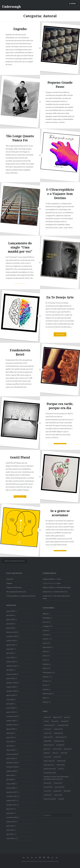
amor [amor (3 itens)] (67, 717)
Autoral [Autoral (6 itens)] (55, 721)
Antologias (46, 618)
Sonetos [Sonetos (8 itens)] (58, 795)
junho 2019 (10, 737)
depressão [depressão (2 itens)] (48, 737)
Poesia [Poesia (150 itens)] (48, 787)
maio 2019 (10, 742)
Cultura (45, 639)
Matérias (46, 664)
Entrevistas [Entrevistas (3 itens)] (49, 745)
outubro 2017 (11, 800)
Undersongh (11, 7)
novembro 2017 (12, 796)
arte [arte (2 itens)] (46, 721)
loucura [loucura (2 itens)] (57, 757)
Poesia (45, 681)
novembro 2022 (12, 636)
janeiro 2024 (11, 619)
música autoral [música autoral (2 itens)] (50, 769)
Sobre (59, 579)
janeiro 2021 (11, 678)
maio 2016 (10, 830)
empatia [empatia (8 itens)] (47, 741)
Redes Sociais (47, 694)
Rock (44, 698)
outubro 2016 (11, 822)
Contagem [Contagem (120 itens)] (63, 725)
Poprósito (10, 579)
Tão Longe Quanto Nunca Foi (16, 592)
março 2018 (10, 784)
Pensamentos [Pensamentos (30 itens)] (50, 773)
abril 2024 (10, 615)
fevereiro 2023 (11, 632)
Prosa (45, 685)
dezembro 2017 (12, 792)
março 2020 (10, 708)
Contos (45, 630)
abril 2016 (10, 834)
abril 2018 (10, 779)
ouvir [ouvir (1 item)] (61, 769)
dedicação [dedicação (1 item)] (58, 733)
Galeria (45, 651)
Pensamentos (47, 672)
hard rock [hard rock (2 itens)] (57, 749)
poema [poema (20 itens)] (47, 783)
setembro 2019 (12, 725)
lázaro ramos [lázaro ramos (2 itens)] (49, 761)
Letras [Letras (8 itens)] (64, 753)
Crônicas (46, 635)
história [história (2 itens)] (68, 749)
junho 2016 (10, 826)
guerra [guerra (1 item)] (47, 749)
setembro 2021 (12, 666)
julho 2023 (10, 624)
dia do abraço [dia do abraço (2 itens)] (61, 737)
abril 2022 (10, 653)
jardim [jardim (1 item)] (47, 753)
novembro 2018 (12, 767)
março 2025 (10, 611)
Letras (45, 656)
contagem (46, 626)
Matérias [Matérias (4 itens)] (61, 761)
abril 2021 (10, 670)
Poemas (45, 677)
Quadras (46, 689)
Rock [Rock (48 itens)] (67, 791)
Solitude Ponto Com (61, 592)
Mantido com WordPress (29, 861)
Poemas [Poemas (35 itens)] (58, 783)
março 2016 (10, 838)
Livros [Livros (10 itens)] (47, 757)
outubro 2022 (11, 641)
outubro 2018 (11, 771)
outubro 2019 (11, 721)
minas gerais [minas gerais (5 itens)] (49, 765)
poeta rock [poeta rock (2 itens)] (60, 787)
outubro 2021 (11, 662)
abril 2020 (10, 704)
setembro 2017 (12, 805)
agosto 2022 (11, 645)
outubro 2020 (11, 687)
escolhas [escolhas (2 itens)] (60, 745)
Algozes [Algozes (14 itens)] (57, 717)
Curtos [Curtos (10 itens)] (48, 733)
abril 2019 (10, 746)
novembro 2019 (12, 716)
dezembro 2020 (12, 683)
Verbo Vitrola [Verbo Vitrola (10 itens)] (50, 799)
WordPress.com (53, 861)
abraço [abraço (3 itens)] (47, 717)
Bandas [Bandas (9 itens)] (65, 721)
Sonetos (45, 702)
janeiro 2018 (11, 788)
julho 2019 (10, 733)
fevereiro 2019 (11, 754)
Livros (45, 660)
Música (45, 668)
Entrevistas (47, 647)
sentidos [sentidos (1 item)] (48, 795)
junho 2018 (10, 775)
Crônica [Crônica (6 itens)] (47, 729)
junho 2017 (10, 813)
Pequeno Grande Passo (14, 587)
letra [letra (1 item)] (55, 753)
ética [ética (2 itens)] (61, 799)
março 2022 (10, 657)
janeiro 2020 (11, 712)
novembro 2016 (12, 817)
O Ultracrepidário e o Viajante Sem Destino (21, 596)
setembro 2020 (12, 691)
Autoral (45, 622)
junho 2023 (10, 628)
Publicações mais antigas (15, 561)
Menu (73, 4)
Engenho (9, 583)
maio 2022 (10, 649)
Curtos (45, 643)
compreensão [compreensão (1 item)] (49, 725)
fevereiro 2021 (11, 674)
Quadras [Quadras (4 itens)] (57, 791)
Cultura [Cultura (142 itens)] (58, 729)
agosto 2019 (11, 729)
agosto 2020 (11, 695)
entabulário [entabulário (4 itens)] (59, 741)
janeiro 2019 (11, 758)
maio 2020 (10, 699)
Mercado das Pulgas (64, 587)
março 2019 (10, 750)
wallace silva (47, 592)
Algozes (45, 614)
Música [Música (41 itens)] (61, 765)
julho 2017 (10, 809)
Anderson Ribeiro (48, 579)
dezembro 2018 (12, 763)
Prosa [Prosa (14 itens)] (47, 791)
